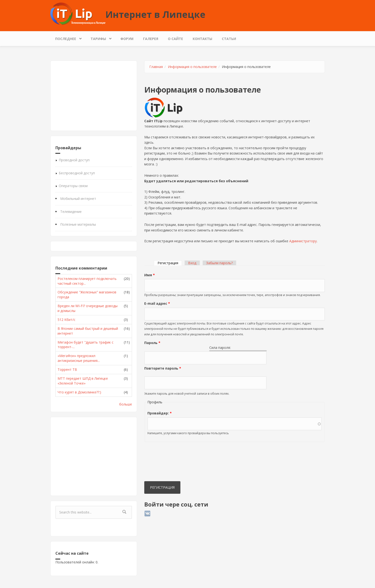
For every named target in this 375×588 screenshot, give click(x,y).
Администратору (303, 241)
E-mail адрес (157, 303)
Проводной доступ (74, 160)
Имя (150, 275)
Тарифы (99, 37)
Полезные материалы (78, 224)
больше (126, 404)
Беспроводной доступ (77, 173)
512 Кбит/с (66, 320)
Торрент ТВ (67, 369)
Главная (156, 67)
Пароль (152, 343)
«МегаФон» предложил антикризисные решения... (79, 358)
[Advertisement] (94, 96)
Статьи (229, 39)
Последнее (67, 37)
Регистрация (170, 263)
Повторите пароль (163, 368)
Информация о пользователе (192, 67)
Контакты (202, 39)
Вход (192, 263)
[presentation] (164, 463)
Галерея (151, 39)
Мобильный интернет (78, 199)
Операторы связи (73, 186)
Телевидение (71, 212)
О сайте (175, 39)
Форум (127, 39)
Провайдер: (160, 413)
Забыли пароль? (219, 263)
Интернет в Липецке (155, 14)
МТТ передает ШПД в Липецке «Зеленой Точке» (83, 381)
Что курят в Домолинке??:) (79, 392)
